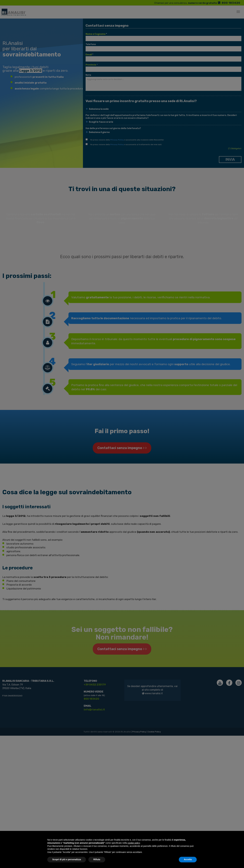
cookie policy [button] (134, 843)
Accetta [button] (188, 859)
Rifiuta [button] (97, 859)
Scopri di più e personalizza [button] (67, 859)
